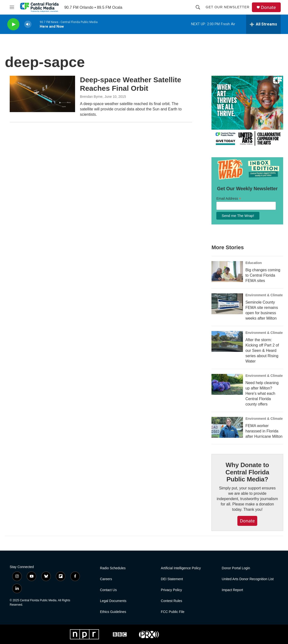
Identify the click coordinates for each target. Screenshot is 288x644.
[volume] (28, 24)
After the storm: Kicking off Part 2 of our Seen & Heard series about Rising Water (262, 351)
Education (254, 263)
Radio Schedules (113, 568)
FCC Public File (173, 612)
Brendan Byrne (91, 97)
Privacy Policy (171, 590)
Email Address (229, 199)
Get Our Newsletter (228, 7)
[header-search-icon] (198, 7)
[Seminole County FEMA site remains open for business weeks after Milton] (227, 304)
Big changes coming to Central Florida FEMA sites (263, 275)
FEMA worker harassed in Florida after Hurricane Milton (264, 431)
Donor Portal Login (236, 568)
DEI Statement (172, 579)
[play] (13, 24)
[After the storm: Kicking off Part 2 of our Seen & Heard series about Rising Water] (227, 341)
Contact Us (108, 590)
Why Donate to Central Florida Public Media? (247, 472)
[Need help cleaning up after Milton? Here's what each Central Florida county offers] (227, 384)
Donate (268, 7)
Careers (106, 579)
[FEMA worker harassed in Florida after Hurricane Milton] (227, 427)
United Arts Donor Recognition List (248, 579)
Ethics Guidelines (113, 612)
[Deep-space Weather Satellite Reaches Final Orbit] (42, 94)
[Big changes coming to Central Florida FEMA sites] (227, 272)
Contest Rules (171, 601)
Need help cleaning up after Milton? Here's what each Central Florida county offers (262, 393)
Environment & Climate (264, 295)
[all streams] (263, 24)
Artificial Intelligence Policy (181, 568)
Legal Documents (113, 601)
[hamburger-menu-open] (12, 7)
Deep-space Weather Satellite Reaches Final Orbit (131, 84)
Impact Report (233, 590)
